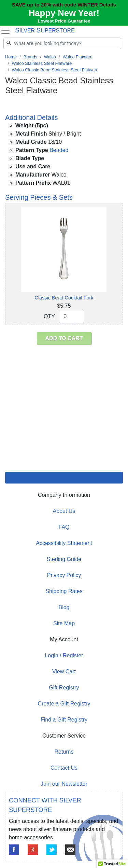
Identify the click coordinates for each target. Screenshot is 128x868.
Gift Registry (64, 688)
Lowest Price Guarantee (64, 21)
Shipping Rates (64, 591)
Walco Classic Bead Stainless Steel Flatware (55, 70)
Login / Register (64, 655)
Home (11, 57)
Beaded (59, 150)
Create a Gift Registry (64, 704)
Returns (64, 752)
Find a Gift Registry (64, 720)
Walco (50, 57)
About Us (64, 511)
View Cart (64, 671)
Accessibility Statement (64, 543)
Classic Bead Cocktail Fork (64, 298)
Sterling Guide (64, 559)
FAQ (64, 527)
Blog (64, 607)
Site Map (64, 623)
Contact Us (64, 768)
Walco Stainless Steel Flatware (42, 63)
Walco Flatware (77, 57)
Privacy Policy (64, 575)
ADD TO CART (64, 338)
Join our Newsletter (64, 784)
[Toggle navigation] (5, 31)
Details (108, 5)
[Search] (62, 43)
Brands (31, 57)
